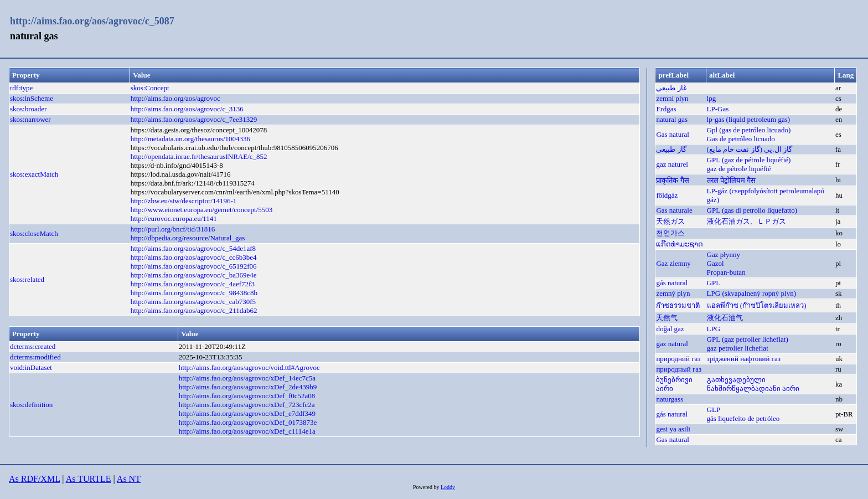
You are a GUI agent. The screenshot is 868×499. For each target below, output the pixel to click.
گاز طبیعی (671, 149)
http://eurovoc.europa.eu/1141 (174, 218)
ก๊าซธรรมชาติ (678, 305)
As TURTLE (89, 479)
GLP (714, 410)
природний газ (678, 359)
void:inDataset (31, 367)
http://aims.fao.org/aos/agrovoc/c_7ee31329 (194, 119)
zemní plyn (672, 98)
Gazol (715, 263)
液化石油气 (725, 318)
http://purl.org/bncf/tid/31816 (173, 229)
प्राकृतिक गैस (672, 180)
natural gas (672, 119)
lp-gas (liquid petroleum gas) (749, 119)
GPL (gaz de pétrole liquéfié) (749, 160)
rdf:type (21, 88)
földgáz (667, 195)
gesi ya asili (673, 429)
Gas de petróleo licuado (741, 139)
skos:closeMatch (34, 233)
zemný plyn (673, 293)
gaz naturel (672, 164)
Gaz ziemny (673, 263)
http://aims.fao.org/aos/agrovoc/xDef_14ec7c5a (247, 378)
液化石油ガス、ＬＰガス (746, 221)
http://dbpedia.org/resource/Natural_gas (188, 238)
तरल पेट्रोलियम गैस (732, 180)
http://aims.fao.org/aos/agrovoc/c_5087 (92, 21)
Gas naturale (674, 210)
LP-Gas (718, 109)
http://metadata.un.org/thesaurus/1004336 (190, 139)
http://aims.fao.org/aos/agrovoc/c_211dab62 (194, 310)
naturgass (670, 399)
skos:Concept (150, 88)
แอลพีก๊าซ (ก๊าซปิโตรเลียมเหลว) (757, 305)
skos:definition (31, 405)
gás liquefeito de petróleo (743, 418)
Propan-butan (726, 272)
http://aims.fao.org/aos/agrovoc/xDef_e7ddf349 (247, 413)
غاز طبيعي (671, 88)
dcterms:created (33, 346)
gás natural (672, 283)
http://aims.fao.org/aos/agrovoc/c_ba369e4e (194, 275)
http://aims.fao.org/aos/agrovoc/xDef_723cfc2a (247, 405)
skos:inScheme (32, 98)
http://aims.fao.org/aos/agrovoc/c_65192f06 (194, 266)
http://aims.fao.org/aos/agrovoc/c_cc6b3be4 (194, 257)
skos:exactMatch (34, 174)
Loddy (448, 487)
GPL (714, 283)
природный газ (679, 369)
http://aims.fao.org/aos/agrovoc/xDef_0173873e (248, 422)
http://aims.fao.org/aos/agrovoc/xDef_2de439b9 (248, 387)
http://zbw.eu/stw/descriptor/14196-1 (184, 201)
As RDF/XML (34, 479)
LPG (714, 329)
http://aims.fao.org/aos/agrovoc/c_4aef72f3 (193, 284)
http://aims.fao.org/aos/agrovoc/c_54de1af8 (193, 248)
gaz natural (672, 344)
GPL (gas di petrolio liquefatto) (752, 210)
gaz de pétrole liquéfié (739, 169)
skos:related (27, 279)
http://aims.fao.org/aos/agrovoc (175, 98)
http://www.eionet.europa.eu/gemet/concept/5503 (202, 210)
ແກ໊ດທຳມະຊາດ (680, 244)
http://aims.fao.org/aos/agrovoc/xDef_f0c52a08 (247, 396)
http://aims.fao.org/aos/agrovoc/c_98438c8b (194, 293)
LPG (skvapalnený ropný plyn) (751, 293)
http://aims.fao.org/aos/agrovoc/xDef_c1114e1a (247, 431)
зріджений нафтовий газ (744, 359)
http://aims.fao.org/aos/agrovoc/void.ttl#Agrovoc (249, 367)
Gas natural (673, 134)
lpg (712, 98)
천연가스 (670, 233)
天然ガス (670, 221)
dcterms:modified (35, 357)
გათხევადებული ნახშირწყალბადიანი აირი (753, 384)
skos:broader (28, 109)
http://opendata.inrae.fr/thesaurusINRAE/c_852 (199, 156)
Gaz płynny (724, 254)
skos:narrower (30, 119)
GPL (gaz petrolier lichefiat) (748, 339)
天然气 (667, 318)
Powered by (427, 487)
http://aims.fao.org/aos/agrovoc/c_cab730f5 (193, 302)
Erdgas (666, 109)
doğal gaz (670, 329)
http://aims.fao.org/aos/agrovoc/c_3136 (187, 109)
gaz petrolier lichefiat (738, 348)
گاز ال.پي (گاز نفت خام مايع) (750, 149)
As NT (129, 479)
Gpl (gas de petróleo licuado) (749, 130)
